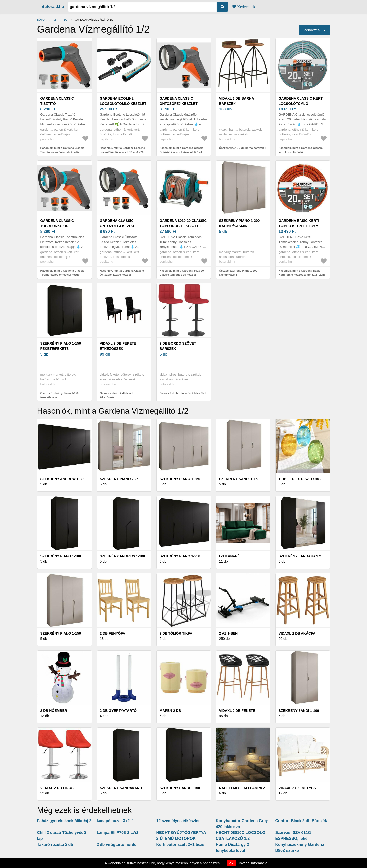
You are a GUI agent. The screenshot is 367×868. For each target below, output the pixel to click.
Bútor (42, 20)
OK (231, 863)
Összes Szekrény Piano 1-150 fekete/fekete (60, 395)
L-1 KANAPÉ (230, 556)
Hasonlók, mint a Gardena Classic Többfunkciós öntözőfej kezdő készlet (62, 275)
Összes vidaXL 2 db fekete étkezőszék (117, 395)
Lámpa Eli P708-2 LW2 (118, 833)
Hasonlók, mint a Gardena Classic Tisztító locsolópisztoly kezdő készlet (62, 152)
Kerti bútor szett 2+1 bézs (180, 845)
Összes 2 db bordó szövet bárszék (182, 393)
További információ (253, 863)
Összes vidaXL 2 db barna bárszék (241, 148)
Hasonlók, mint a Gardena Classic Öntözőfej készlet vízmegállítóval (182, 150)
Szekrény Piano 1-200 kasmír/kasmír (239, 223)
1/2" (66, 20)
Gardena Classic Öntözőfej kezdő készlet (117, 226)
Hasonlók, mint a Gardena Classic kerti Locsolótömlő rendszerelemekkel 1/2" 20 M (301, 152)
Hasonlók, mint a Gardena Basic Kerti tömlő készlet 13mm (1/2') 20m (302, 273)
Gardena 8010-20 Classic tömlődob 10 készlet (183, 223)
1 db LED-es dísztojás (300, 479)
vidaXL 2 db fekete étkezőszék (118, 346)
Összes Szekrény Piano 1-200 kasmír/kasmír (238, 273)
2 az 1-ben (229, 633)
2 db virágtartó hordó (117, 845)
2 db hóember (54, 711)
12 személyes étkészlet (178, 821)
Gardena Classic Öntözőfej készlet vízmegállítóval (179, 104)
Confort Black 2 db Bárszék (301, 821)
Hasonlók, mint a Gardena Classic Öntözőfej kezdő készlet (122, 273)
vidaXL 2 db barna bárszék (237, 101)
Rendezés (312, 30)
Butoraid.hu (53, 7)
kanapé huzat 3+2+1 (116, 821)
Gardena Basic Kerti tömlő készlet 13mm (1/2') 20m (299, 226)
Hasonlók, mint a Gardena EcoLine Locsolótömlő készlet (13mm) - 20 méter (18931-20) (123, 152)
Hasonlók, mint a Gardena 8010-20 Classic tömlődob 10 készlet (182, 273)
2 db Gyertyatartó (118, 711)
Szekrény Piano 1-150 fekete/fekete (61, 346)
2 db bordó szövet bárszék (178, 346)
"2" (55, 20)
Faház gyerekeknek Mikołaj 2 (64, 821)
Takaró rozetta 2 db (55, 845)
